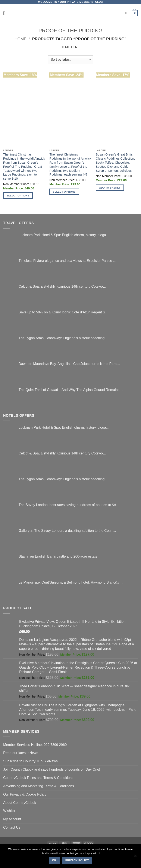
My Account (12, 819)
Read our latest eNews (21, 753)
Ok (54, 860)
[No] (135, 857)
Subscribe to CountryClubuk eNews (30, 761)
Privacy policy (77, 860)
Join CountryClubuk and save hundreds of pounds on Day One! (52, 769)
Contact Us (12, 827)
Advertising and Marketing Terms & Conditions (39, 786)
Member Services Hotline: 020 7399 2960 (35, 745)
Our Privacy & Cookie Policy (25, 794)
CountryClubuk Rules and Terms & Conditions (38, 778)
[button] (6, 13)
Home (21, 39)
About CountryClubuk (20, 803)
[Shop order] (70, 60)
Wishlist (9, 811)
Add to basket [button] (110, 188)
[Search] (127, 13)
